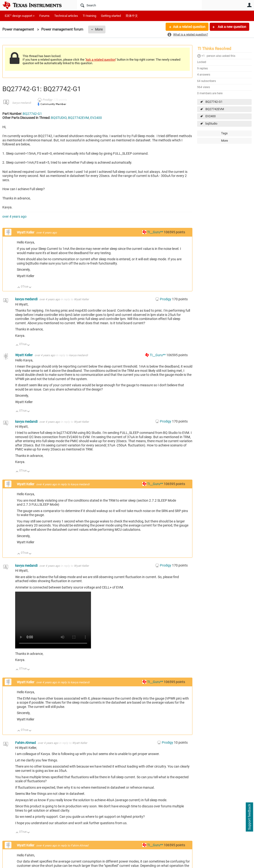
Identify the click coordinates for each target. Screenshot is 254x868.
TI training (89, 16)
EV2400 (211, 116)
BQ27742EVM (215, 109)
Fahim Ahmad (26, 743)
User (249, 5)
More (99, 29)
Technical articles (66, 16)
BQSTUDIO (59, 118)
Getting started (111, 16)
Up (19, 288)
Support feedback (249, 817)
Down (30, 288)
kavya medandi (22, 103)
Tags (224, 133)
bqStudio (211, 124)
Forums (44, 16)
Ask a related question (189, 27)
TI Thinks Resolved (214, 49)
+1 (203, 56)
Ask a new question (232, 27)
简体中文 (132, 16)
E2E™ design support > (20, 16)
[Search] (139, 5)
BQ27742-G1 (214, 102)
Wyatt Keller (26, 232)
